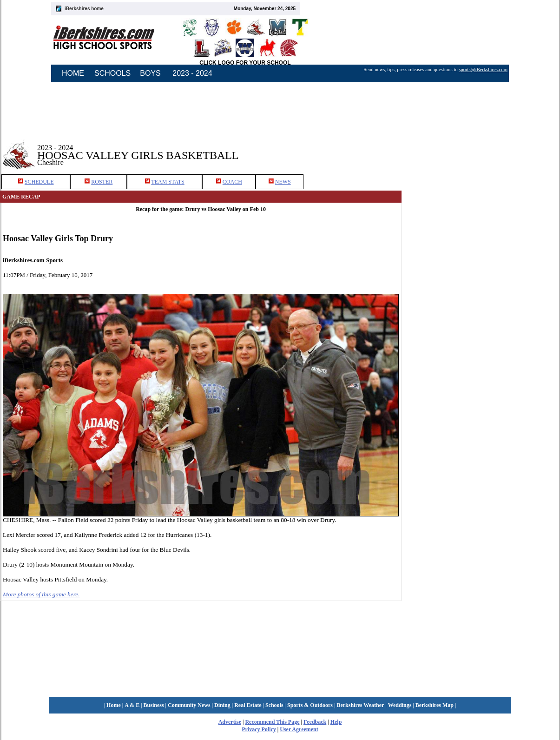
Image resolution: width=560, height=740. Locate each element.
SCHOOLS (112, 73)
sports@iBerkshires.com (483, 69)
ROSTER (102, 182)
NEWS (283, 182)
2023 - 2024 (192, 73)
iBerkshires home (84, 9)
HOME (73, 73)
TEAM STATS (168, 182)
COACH (232, 182)
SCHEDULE (39, 182)
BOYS (150, 73)
